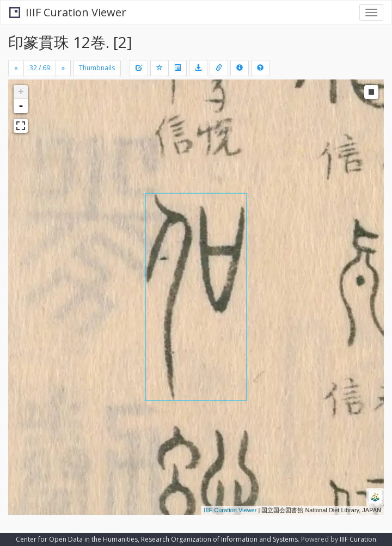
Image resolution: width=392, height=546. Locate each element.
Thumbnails (97, 68)
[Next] (63, 68)
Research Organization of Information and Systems (219, 539)
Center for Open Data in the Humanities (77, 539)
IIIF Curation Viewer (68, 12)
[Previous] (16, 68)
